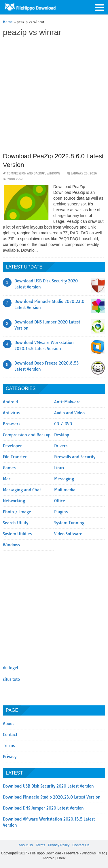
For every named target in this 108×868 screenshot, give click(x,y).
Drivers (61, 446)
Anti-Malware (67, 402)
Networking (14, 501)
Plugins (61, 512)
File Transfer (15, 457)
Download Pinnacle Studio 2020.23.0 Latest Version (52, 797)
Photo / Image (17, 512)
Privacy (10, 757)
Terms (9, 746)
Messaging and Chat (22, 490)
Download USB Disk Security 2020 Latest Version (48, 786)
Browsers (12, 424)
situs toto (11, 679)
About (8, 724)
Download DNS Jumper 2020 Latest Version (43, 808)
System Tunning (69, 523)
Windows (53, 173)
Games (9, 468)
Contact (10, 735)
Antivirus (11, 413)
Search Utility (16, 523)
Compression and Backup (26, 173)
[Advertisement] (54, 95)
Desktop (62, 435)
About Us (25, 845)
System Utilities (17, 534)
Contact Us (81, 845)
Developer (12, 446)
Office (60, 501)
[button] (99, 7)
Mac (7, 479)
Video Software (68, 534)
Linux (59, 468)
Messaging (64, 479)
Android (10, 402)
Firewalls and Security (75, 457)
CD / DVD (63, 424)
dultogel (11, 668)
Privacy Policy (59, 845)
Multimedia (65, 490)
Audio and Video (69, 413)
